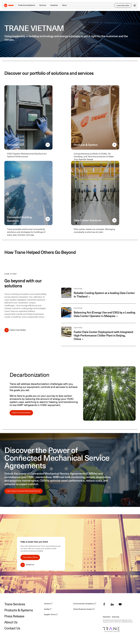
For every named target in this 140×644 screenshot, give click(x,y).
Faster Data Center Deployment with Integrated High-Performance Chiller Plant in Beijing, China (103, 335)
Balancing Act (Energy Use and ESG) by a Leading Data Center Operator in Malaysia (105, 314)
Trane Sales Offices (30, 557)
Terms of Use (115, 617)
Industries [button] (54, 5)
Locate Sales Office (123, 5)
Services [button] (43, 5)
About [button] (64, 5)
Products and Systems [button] (27, 5)
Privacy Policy (106, 617)
